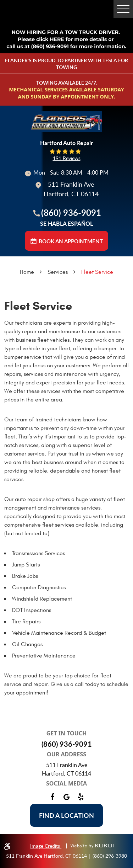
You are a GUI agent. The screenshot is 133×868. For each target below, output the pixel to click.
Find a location (66, 815)
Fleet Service (97, 272)
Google (67, 797)
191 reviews (67, 158)
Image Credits (46, 846)
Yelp (81, 797)
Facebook (52, 797)
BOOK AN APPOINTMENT (71, 241)
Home (27, 272)
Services (58, 272)
